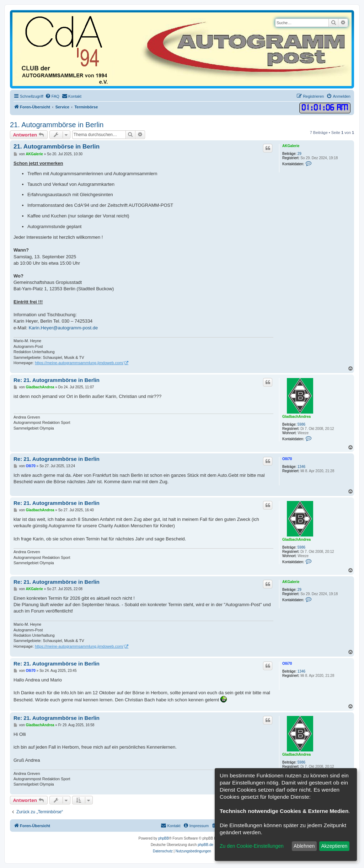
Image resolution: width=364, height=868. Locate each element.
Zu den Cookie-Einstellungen (252, 846)
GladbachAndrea (296, 417)
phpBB (164, 838)
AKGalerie (291, 146)
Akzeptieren (334, 846)
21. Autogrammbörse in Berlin (57, 125)
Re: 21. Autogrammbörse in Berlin (57, 380)
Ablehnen (304, 846)
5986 (301, 424)
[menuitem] (52, 96)
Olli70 (287, 459)
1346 (301, 467)
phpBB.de (205, 845)
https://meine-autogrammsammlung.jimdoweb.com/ (79, 363)
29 (299, 154)
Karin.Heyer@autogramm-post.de (63, 328)
